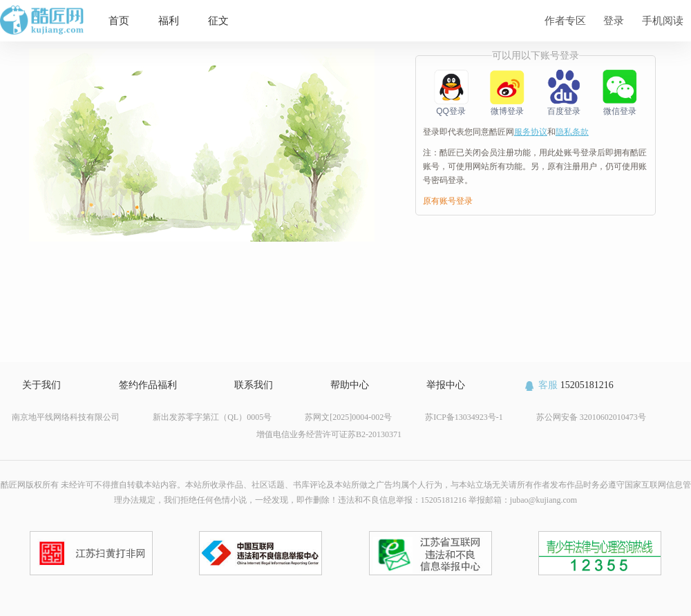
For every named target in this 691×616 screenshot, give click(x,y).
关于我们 (41, 385)
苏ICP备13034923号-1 (464, 417)
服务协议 (531, 132)
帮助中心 (350, 385)
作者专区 (565, 20)
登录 (614, 20)
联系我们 (254, 385)
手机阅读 (663, 20)
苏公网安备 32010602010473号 (591, 417)
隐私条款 (572, 132)
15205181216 (568, 385)
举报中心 (446, 385)
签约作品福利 (148, 385)
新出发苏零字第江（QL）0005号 (212, 417)
